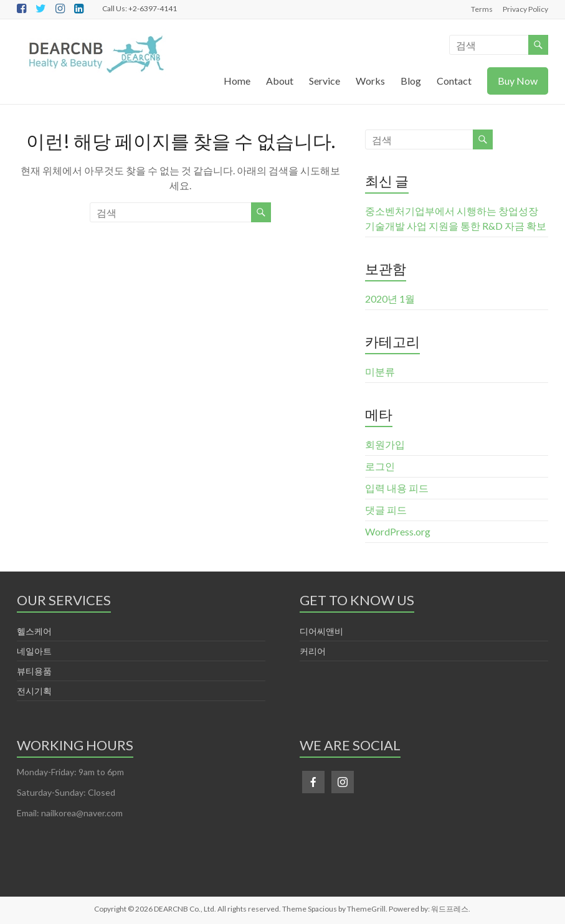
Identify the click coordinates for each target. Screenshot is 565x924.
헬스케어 (34, 631)
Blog (411, 81)
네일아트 (34, 651)
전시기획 (34, 691)
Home (237, 81)
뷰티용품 (34, 671)
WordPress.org (398, 531)
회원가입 (385, 444)
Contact (454, 81)
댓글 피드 (386, 510)
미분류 (380, 371)
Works (370, 81)
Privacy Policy (525, 9)
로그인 (380, 466)
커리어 (313, 651)
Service (325, 81)
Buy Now (518, 81)
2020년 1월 (390, 299)
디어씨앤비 (321, 631)
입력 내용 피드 (397, 488)
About (280, 81)
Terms (482, 9)
